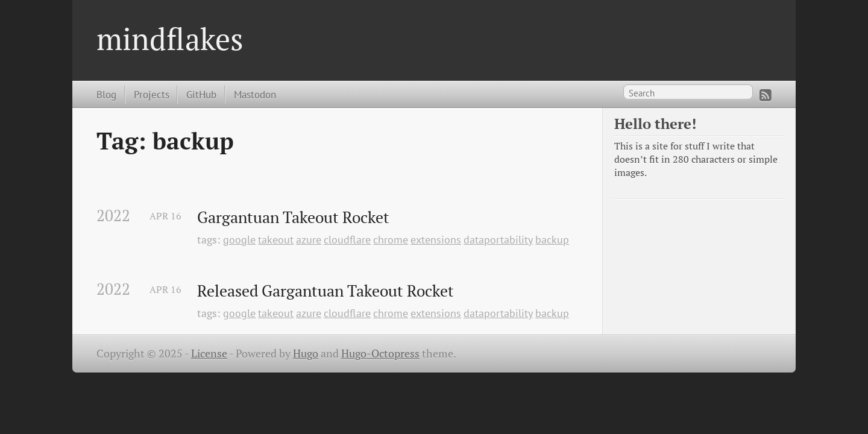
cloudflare (347, 240)
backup (552, 240)
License (209, 354)
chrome (391, 240)
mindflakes (170, 39)
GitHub (201, 94)
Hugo (306, 354)
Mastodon (255, 94)
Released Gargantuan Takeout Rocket (325, 291)
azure (309, 240)
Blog (106, 94)
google (239, 240)
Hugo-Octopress (380, 354)
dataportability (498, 240)
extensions (436, 240)
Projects (152, 94)
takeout (276, 240)
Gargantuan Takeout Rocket (293, 218)
